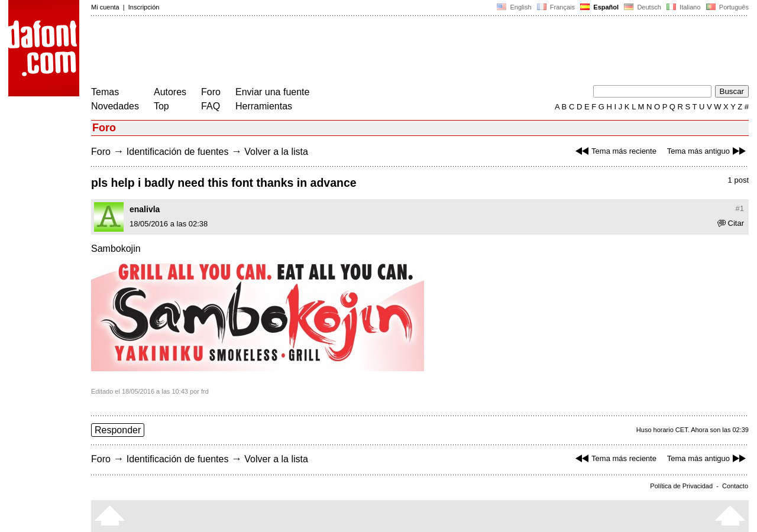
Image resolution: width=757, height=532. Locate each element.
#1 (740, 208)
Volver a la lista (276, 152)
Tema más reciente (614, 151)
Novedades (115, 106)
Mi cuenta (105, 7)
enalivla (145, 209)
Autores (170, 92)
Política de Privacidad (681, 486)
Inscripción (144, 7)
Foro (211, 92)
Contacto (735, 486)
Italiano (684, 7)
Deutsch (643, 7)
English (514, 7)
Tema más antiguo (708, 151)
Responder (118, 430)
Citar (731, 223)
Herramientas (264, 106)
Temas (105, 92)
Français (556, 7)
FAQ (211, 106)
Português (727, 7)
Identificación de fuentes (178, 152)
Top (161, 106)
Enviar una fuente (272, 92)
